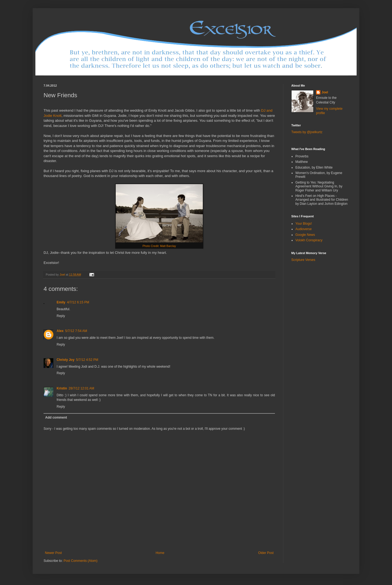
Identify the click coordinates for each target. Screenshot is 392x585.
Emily (61, 302)
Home (160, 553)
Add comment (56, 418)
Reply (61, 316)
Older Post (266, 553)
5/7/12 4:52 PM (87, 360)
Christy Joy (65, 360)
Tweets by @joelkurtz (307, 132)
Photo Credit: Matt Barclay (159, 246)
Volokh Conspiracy (309, 240)
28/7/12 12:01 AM (81, 388)
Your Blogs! (304, 224)
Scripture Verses (303, 260)
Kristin (62, 388)
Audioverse (304, 229)
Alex (60, 331)
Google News (305, 235)
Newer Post (53, 553)
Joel (325, 92)
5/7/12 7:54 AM (76, 331)
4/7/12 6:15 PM (78, 302)
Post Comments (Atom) (80, 561)
